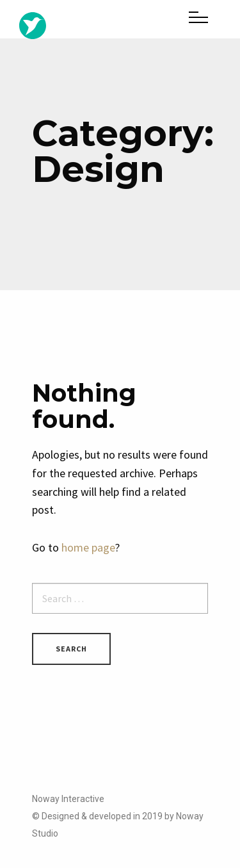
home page (88, 547)
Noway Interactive (68, 799)
